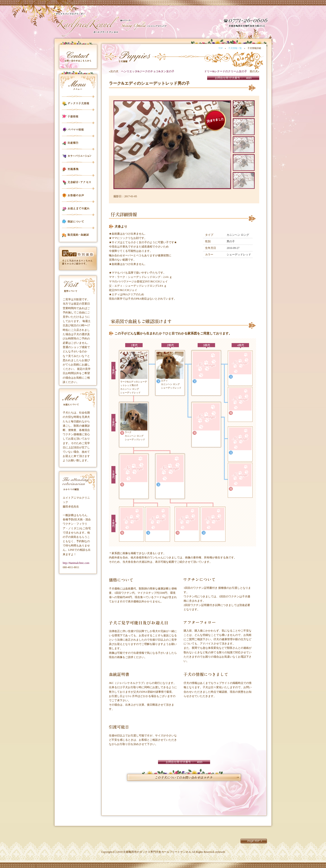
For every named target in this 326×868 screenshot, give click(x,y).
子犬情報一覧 (235, 48)
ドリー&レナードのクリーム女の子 (226, 71)
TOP (221, 48)
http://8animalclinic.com (76, 563)
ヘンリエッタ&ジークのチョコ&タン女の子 (148, 71)
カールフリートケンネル (87, 25)
